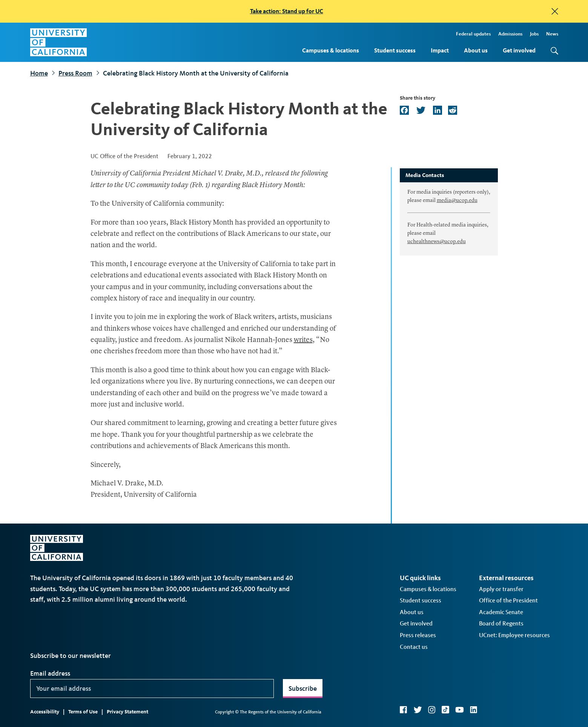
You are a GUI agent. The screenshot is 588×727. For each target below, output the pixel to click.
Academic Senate (501, 612)
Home (39, 73)
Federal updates (473, 34)
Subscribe (303, 688)
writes (303, 340)
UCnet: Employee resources (514, 635)
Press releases (418, 635)
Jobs (534, 34)
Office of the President (508, 600)
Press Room (75, 73)
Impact (440, 50)
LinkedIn (474, 710)
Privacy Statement (127, 712)
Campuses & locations (331, 50)
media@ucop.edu (457, 200)
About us (476, 50)
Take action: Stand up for (287, 11)
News (552, 34)
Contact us (414, 647)
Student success (395, 50)
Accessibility (45, 712)
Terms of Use (83, 712)
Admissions (510, 34)
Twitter (418, 710)
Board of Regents (501, 623)
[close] (555, 11)
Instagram (432, 710)
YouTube (460, 710)
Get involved (519, 50)
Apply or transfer (501, 589)
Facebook (404, 710)
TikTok (445, 710)
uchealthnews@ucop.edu (437, 242)
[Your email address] (152, 688)
